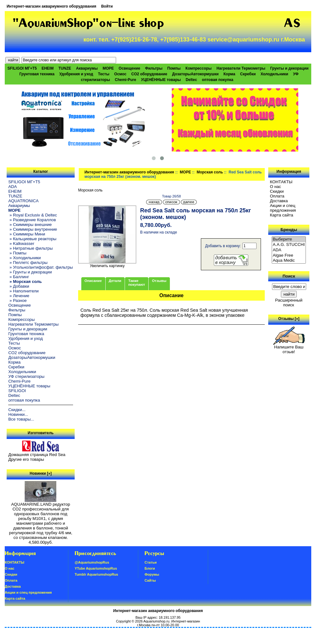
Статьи (151, 562)
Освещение (129, 68)
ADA (12, 187)
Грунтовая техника (37, 74)
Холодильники (275, 74)
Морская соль (210, 172)
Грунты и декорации (289, 68)
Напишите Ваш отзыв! (289, 347)
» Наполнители (23, 291)
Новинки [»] (41, 473)
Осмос (120, 74)
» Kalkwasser (21, 244)
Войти (107, 6)
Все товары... (21, 419)
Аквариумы (87, 68)
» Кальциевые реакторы (32, 239)
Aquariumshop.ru (156, 621)
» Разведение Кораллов (32, 220)
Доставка (279, 201)
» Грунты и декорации (30, 272)
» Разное (17, 300)
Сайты (150, 580)
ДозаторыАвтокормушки (195, 74)
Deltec (191, 80)
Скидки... (17, 410)
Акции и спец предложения (283, 208)
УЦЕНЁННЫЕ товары (161, 80)
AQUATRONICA (23, 201)
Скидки (277, 191)
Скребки (248, 74)
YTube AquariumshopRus (96, 568)
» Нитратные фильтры (30, 248)
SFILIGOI (17, 391)
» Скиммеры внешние (30, 225)
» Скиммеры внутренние (33, 229)
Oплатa (277, 196)
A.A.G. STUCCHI (289, 245)
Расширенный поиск (289, 303)
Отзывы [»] (289, 319)
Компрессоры (198, 68)
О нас (275, 187)
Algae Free (289, 256)
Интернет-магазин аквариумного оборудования (51, 6)
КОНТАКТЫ (281, 182)
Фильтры (154, 68)
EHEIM (47, 68)
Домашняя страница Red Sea (37, 455)
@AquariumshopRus (92, 562)
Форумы (152, 574)
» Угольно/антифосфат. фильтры (40, 267)
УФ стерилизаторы (26, 376)
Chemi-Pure (125, 80)
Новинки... (18, 414)
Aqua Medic (289, 261)
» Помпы (17, 253)
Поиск (289, 276)
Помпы (174, 68)
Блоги (150, 568)
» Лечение (19, 296)
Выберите (289, 239)
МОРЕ (185, 172)
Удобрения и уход (76, 74)
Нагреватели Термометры (241, 68)
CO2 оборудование (149, 74)
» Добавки (19, 286)
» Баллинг (19, 277)
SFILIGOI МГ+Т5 (22, 68)
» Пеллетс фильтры (28, 263)
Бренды (289, 230)
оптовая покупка (217, 80)
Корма (229, 74)
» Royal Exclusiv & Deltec (33, 215)
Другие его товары (26, 459)
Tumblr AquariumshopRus (96, 574)
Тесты (104, 74)
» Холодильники (25, 258)
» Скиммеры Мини (27, 234)
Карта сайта (281, 215)
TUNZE (65, 68)
